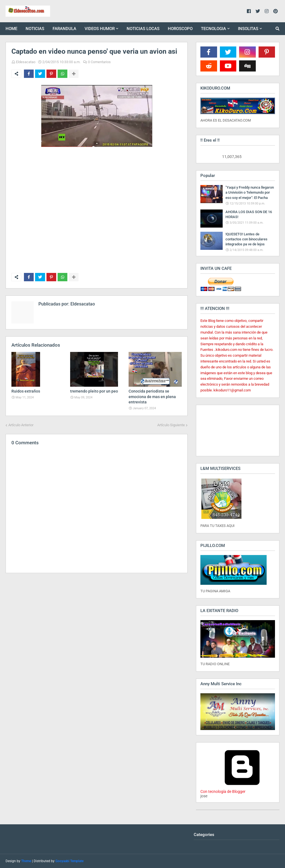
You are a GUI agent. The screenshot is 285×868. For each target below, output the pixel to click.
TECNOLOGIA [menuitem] (213, 29)
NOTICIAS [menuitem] (35, 29)
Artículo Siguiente (171, 425)
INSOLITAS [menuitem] (248, 29)
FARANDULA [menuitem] (64, 29)
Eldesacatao (26, 62)
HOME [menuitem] (11, 29)
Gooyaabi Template (69, 861)
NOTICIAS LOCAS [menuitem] (143, 29)
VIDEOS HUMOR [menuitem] (100, 29)
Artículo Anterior (21, 425)
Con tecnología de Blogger (242, 789)
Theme (26, 861)
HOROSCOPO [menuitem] (180, 29)
